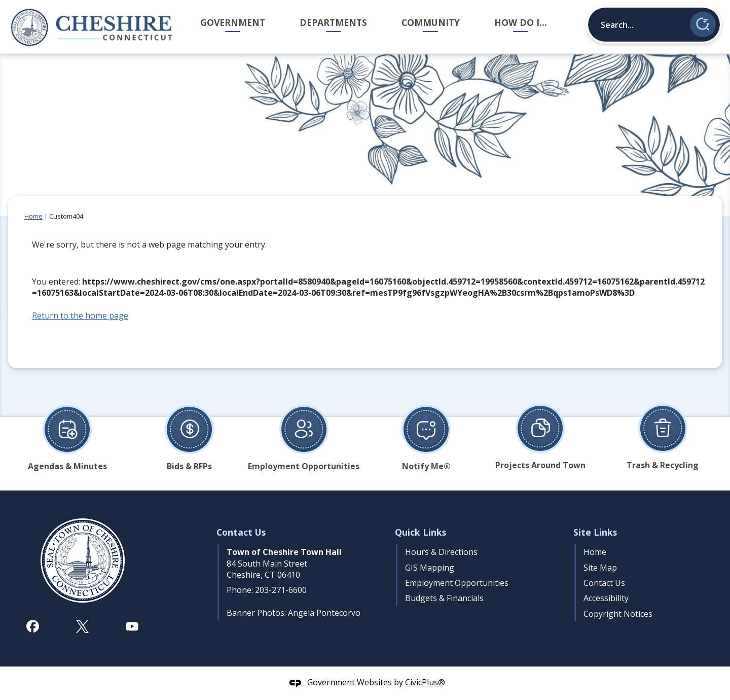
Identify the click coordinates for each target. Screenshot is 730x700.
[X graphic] (82, 626)
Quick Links (421, 532)
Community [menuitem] (431, 22)
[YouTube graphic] (132, 626)
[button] (703, 24)
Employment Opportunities (457, 583)
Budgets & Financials (444, 598)
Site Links (595, 532)
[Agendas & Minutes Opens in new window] (67, 433)
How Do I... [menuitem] (521, 22)
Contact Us (604, 583)
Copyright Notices (618, 614)
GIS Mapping (430, 568)
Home (33, 216)
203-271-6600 (281, 590)
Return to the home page (80, 316)
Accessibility (606, 598)
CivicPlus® (425, 682)
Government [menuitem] (233, 22)
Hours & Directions (441, 552)
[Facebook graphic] (33, 626)
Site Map (600, 568)
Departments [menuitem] (333, 22)
